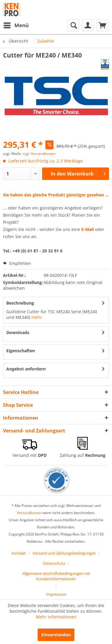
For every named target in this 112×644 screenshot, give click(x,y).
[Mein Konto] (88, 25)
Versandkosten (29, 513)
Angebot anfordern (26, 369)
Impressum (56, 594)
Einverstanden (56, 635)
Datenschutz (54, 563)
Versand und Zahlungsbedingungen (64, 553)
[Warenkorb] (102, 25)
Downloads (18, 332)
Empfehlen (17, 263)
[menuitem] (16, 25)
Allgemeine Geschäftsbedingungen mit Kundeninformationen (56, 576)
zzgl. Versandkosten (39, 154)
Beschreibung (20, 303)
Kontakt (19, 553)
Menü (16, 25)
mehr (37, 317)
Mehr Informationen (56, 617)
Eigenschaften (21, 351)
